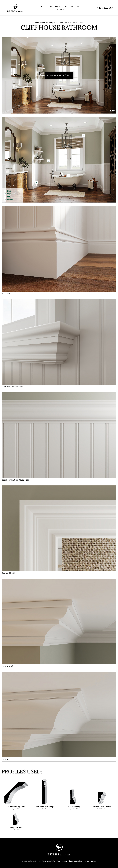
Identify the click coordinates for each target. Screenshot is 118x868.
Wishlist (60, 9)
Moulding (56, 6)
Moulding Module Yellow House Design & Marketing (60, 861)
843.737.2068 (105, 8)
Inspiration (72, 6)
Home (44, 6)
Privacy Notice (90, 861)
